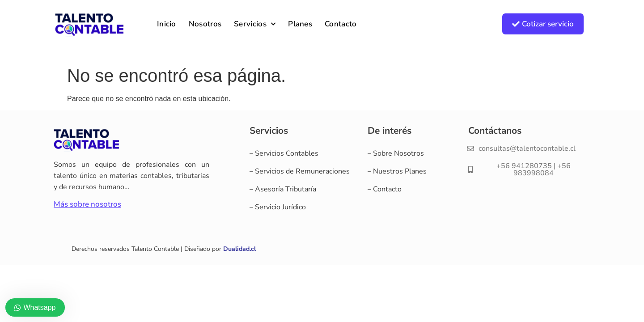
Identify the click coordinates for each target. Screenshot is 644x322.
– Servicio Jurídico (278, 207)
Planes (300, 24)
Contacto (341, 24)
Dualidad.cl (239, 249)
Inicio (167, 24)
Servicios (255, 24)
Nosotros (205, 24)
